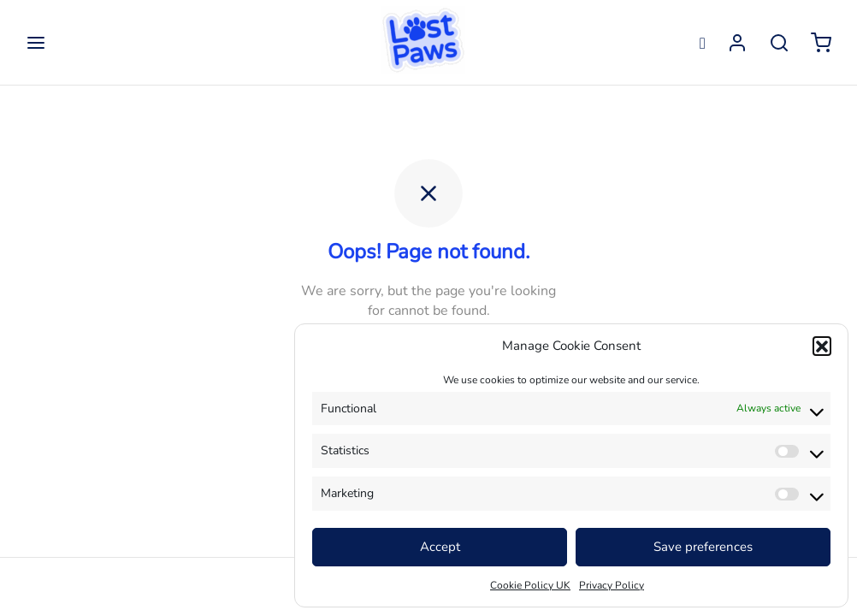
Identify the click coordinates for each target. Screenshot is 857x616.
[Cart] (821, 43)
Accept (440, 547)
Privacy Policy (612, 585)
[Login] (737, 43)
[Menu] (36, 43)
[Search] (779, 43)
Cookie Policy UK (530, 585)
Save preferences (703, 547)
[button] (822, 346)
